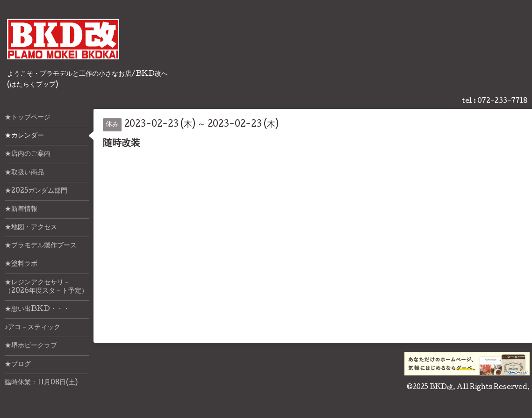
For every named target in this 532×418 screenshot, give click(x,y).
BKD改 (441, 388)
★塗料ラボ (21, 264)
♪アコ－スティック (32, 328)
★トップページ (28, 118)
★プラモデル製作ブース (41, 246)
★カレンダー (24, 136)
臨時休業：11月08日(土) (41, 383)
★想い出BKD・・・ (37, 310)
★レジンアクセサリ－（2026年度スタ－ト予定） (46, 287)
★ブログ (18, 365)
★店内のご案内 (28, 154)
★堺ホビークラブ (31, 346)
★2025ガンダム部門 (36, 191)
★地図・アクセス (31, 228)
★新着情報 (21, 209)
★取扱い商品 (24, 173)
